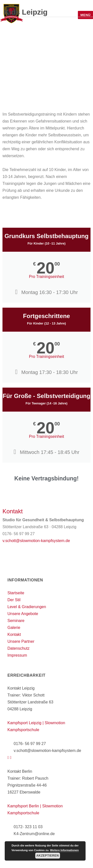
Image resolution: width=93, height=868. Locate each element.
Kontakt (14, 634)
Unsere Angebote (23, 614)
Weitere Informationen (64, 850)
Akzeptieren (47, 856)
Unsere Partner (21, 641)
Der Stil (14, 600)
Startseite (16, 593)
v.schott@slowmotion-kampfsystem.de (36, 541)
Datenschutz (18, 648)
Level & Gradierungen (27, 607)
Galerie (14, 628)
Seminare (16, 621)
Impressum (17, 655)
